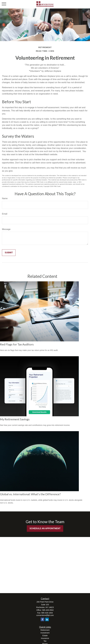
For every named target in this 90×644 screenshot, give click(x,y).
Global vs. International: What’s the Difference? (30, 494)
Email (5, 214)
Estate (45, 636)
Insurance (45, 638)
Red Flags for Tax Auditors (17, 344)
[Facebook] (43, 619)
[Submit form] (9, 253)
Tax (45, 641)
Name (5, 198)
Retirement (45, 630)
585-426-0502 (48, 610)
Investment (45, 633)
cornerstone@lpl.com (45, 615)
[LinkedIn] (47, 619)
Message (6, 229)
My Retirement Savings (15, 419)
